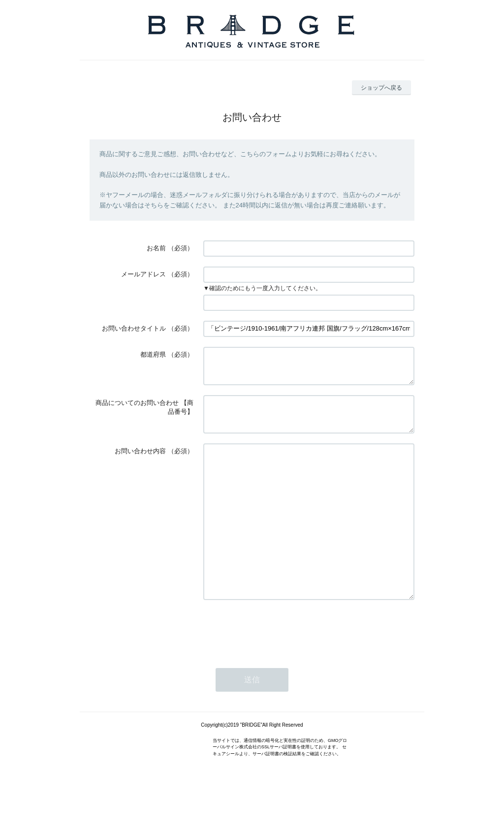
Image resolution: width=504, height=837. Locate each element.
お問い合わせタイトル (134, 328)
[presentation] (278, 670)
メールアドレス (143, 274)
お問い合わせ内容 (140, 463)
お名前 (156, 248)
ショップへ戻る (381, 88)
